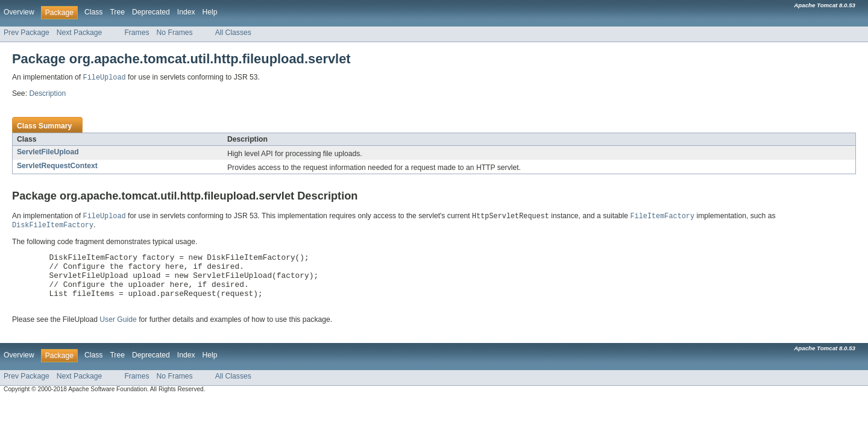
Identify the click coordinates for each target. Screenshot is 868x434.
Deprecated (151, 12)
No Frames (175, 33)
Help (210, 12)
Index (186, 12)
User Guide (118, 332)
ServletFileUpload (48, 153)
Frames (137, 33)
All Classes (233, 33)
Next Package (80, 33)
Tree (117, 12)
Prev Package (27, 33)
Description (47, 94)
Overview (19, 12)
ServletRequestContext (57, 166)
